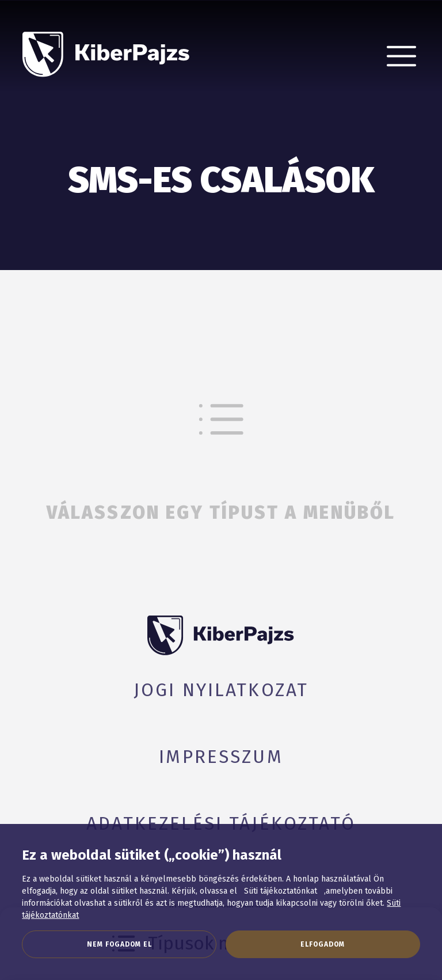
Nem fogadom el (119, 944)
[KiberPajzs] (106, 45)
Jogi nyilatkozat (221, 690)
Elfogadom (323, 944)
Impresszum (221, 757)
